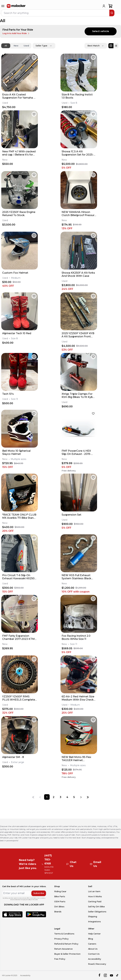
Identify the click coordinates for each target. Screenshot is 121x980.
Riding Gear (60, 891)
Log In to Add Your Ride (16, 33)
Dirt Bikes (59, 907)
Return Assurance (63, 949)
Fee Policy (60, 959)
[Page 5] (74, 797)
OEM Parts (60, 902)
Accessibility (95, 959)
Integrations (94, 922)
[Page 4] (67, 797)
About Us (93, 949)
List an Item (94, 891)
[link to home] (16, 6)
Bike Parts (60, 896)
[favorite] (34, 57)
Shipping (93, 917)
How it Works (95, 896)
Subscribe (39, 893)
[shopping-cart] (111, 6)
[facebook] (99, 976)
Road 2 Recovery (97, 964)
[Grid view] (111, 46)
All (6, 46)
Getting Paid (95, 902)
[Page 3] (60, 797)
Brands (58, 912)
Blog (91, 939)
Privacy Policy (61, 939)
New (16, 46)
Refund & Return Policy (66, 944)
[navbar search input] (55, 13)
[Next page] (81, 797)
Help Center (94, 934)
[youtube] (111, 976)
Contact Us (94, 954)
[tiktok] (117, 976)
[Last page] (88, 797)
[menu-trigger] (3, 6)
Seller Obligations (97, 912)
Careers (92, 944)
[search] (112, 13)
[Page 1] (47, 797)
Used (26, 46)
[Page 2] (54, 797)
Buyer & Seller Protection (67, 954)
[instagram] (105, 976)
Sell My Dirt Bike (96, 907)
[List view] (116, 46)
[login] (104, 6)
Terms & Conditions (64, 934)
